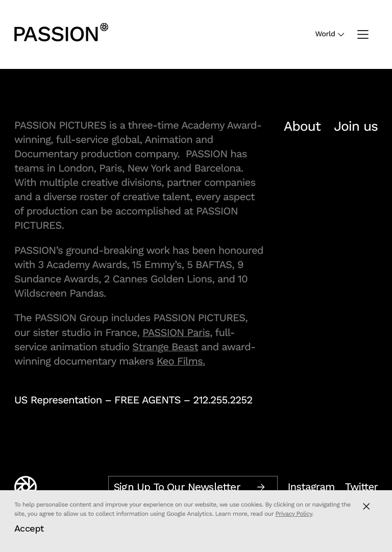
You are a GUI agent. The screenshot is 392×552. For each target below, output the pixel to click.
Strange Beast (165, 347)
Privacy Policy (293, 514)
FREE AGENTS (148, 400)
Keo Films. (181, 361)
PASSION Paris (176, 332)
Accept (29, 528)
